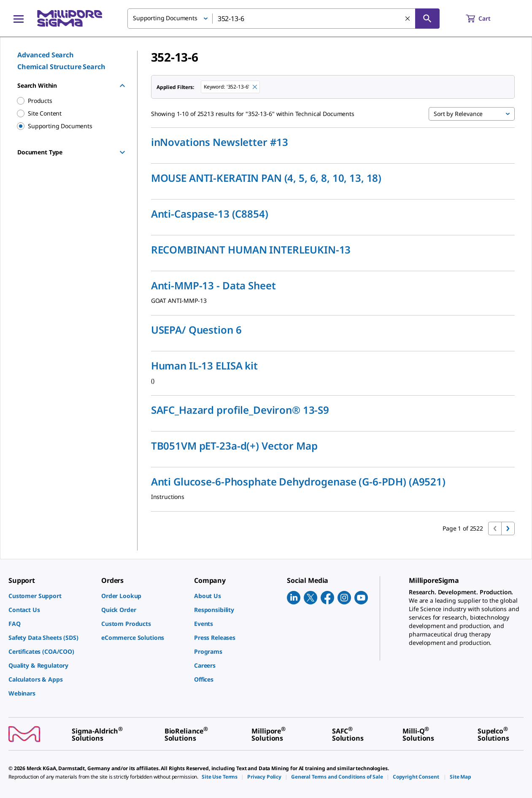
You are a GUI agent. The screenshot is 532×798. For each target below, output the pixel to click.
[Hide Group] (122, 86)
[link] (51, 596)
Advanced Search (46, 55)
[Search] (427, 19)
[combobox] (284, 19)
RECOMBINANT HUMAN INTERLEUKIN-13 (251, 250)
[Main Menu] (19, 19)
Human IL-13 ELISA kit (204, 366)
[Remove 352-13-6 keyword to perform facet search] (255, 87)
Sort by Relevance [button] (458, 114)
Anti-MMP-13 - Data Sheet (213, 286)
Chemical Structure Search (61, 67)
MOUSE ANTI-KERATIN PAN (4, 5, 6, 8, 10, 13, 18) (266, 178)
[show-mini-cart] (486, 19)
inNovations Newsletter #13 (220, 142)
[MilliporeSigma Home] (70, 18)
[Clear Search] (408, 19)
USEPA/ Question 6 (196, 330)
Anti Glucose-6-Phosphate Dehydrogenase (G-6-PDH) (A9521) (298, 482)
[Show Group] (122, 152)
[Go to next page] (508, 528)
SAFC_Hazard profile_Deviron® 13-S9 (240, 410)
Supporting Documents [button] (165, 18)
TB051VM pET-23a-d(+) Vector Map (234, 446)
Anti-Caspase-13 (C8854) (210, 214)
